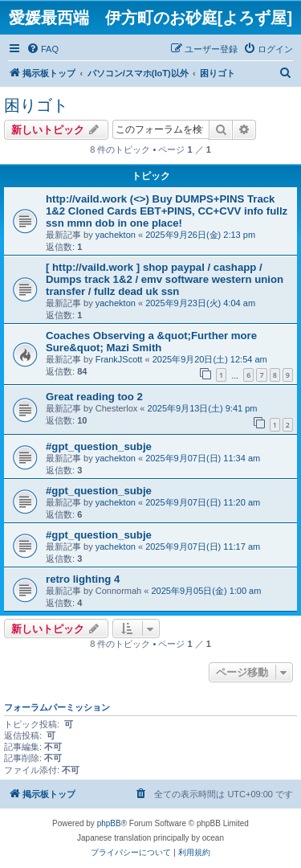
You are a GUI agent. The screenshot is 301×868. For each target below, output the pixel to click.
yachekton (116, 235)
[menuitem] (43, 49)
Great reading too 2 (94, 397)
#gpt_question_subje (99, 446)
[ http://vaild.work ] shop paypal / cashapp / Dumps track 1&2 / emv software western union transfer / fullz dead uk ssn (165, 279)
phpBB (109, 823)
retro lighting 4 (83, 579)
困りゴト (36, 105)
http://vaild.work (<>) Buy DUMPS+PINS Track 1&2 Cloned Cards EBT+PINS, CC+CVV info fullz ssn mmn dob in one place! (167, 211)
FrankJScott (119, 359)
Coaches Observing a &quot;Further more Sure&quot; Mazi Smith (151, 342)
